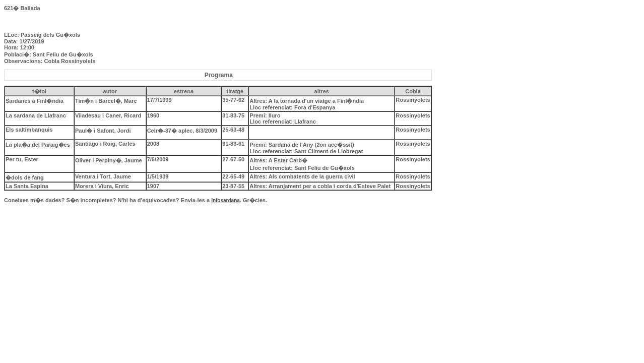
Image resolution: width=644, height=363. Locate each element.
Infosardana (226, 200)
